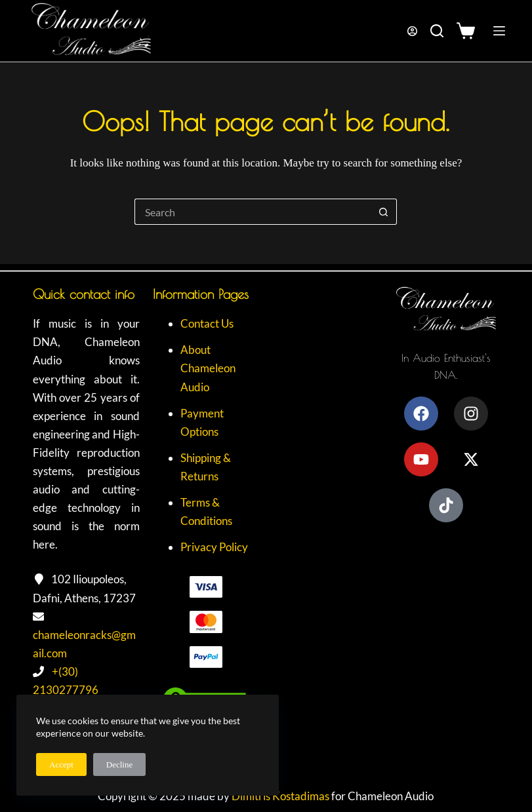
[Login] (412, 31)
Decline (119, 764)
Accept (61, 764)
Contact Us (207, 323)
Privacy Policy (214, 547)
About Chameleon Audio (208, 368)
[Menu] (499, 31)
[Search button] (384, 212)
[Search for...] (253, 212)
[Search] (437, 31)
